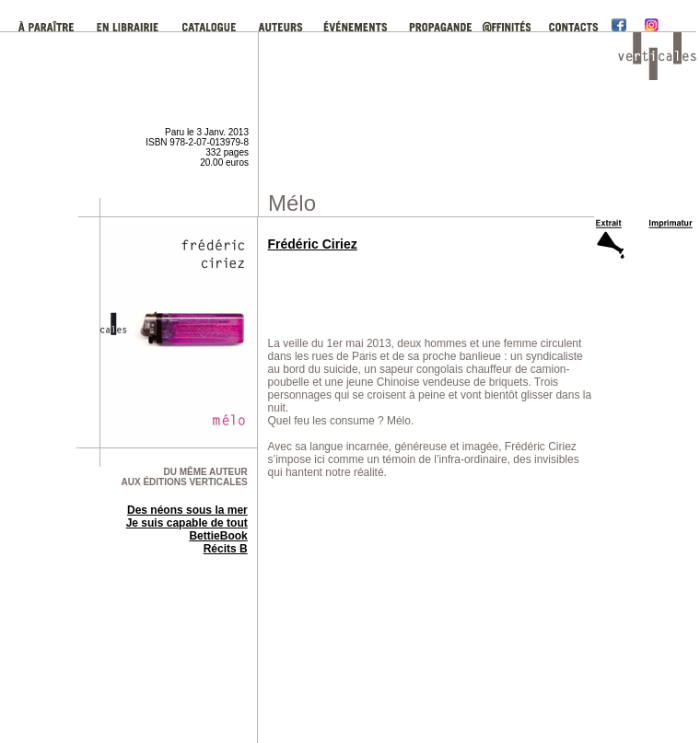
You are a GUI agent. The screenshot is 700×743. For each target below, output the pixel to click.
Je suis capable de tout (187, 523)
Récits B (226, 549)
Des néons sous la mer (187, 510)
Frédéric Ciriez (313, 244)
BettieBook (218, 536)
